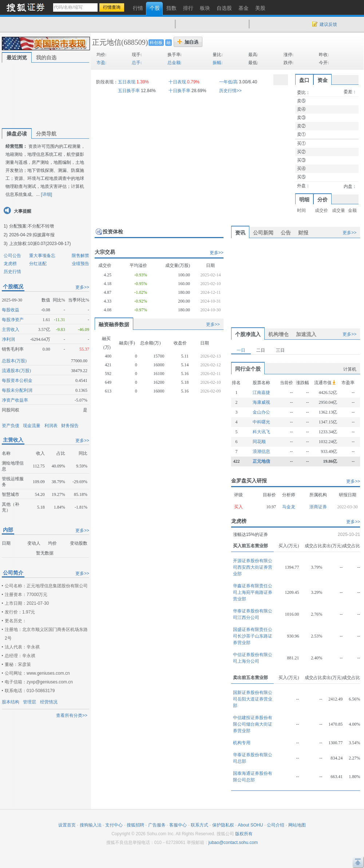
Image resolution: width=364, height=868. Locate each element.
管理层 (29, 702)
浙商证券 (318, 507)
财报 (303, 233)
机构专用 (242, 743)
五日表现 (127, 82)
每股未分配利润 (17, 390)
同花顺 (259, 442)
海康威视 (261, 402)
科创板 (156, 43)
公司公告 (12, 256)
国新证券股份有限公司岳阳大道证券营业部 (253, 699)
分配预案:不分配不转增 (31, 226)
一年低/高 (228, 82)
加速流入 (306, 334)
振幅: (217, 63)
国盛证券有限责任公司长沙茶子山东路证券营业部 (253, 636)
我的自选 (46, 58)
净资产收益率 (15, 400)
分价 (323, 200)
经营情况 (49, 702)
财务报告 (70, 426)
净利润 (8, 339)
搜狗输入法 (91, 825)
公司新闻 (263, 233)
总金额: (175, 63)
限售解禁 (80, 256)
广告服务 (157, 825)
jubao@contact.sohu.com (233, 843)
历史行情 (12, 272)
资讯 (240, 233)
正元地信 (107, 42)
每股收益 (11, 310)
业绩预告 (80, 264)
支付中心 (114, 825)
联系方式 (199, 825)
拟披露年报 (44, 235)
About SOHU (250, 825)
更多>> (82, 287)
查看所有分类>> (72, 715)
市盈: (101, 63)
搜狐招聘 (135, 825)
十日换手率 (179, 91)
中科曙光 (261, 422)
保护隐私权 (223, 825)
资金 (323, 80)
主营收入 (11, 330)
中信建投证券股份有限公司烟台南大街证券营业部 (253, 724)
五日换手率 (129, 91)
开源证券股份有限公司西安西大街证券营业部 (253, 567)
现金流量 (32, 426)
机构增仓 (278, 334)
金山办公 (261, 412)
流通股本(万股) (16, 371)
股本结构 (11, 702)
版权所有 (244, 834)
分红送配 (38, 264)
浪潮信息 (261, 451)
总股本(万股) (14, 361)
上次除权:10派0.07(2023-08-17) (40, 244)
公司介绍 (276, 825)
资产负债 (11, 426)
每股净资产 (13, 320)
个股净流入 (248, 334)
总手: (137, 63)
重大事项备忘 (42, 256)
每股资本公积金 (17, 380)
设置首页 (67, 825)
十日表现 (177, 82)
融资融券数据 (114, 324)
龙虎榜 (10, 264)
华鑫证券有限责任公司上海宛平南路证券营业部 (253, 592)
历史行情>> (230, 91)
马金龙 (289, 507)
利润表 (51, 426)
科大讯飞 (261, 432)
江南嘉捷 (261, 392)
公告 (286, 233)
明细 (304, 200)
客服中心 (178, 825)
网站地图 (297, 825)
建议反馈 (328, 24)
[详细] (46, 194)
